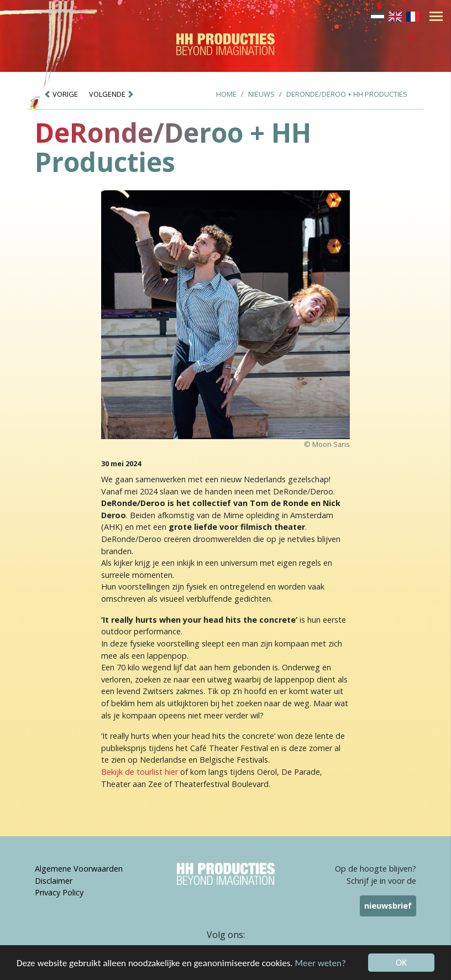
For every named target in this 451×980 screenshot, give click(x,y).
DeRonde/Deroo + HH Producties (347, 94)
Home (226, 94)
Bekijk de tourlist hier (140, 772)
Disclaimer (54, 881)
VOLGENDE (112, 94)
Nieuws (261, 94)
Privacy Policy (59, 892)
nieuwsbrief (388, 906)
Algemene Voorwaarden (79, 869)
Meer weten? (321, 964)
